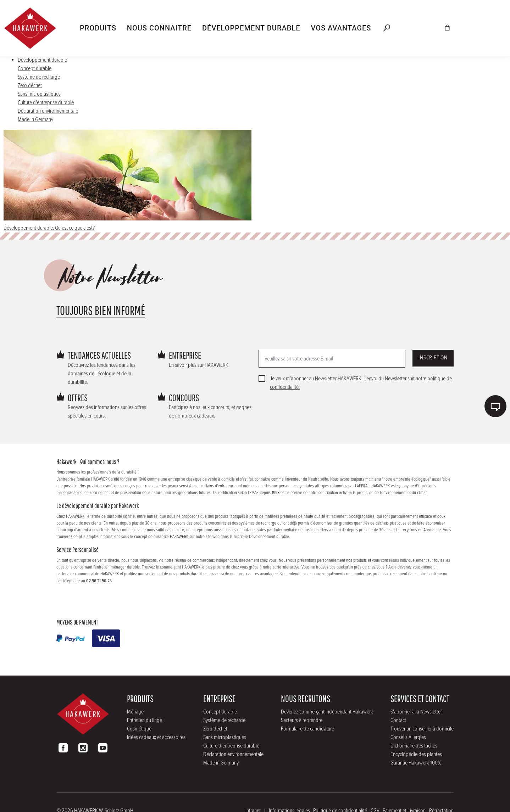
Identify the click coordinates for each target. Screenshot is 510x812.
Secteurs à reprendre (302, 720)
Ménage (135, 712)
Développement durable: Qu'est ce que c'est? (49, 228)
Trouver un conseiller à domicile (422, 729)
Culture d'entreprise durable (46, 103)
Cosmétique (139, 729)
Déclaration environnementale (48, 111)
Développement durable (42, 60)
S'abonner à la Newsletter (416, 712)
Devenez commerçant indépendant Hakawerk (327, 712)
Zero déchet (30, 86)
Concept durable (35, 69)
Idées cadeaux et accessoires (156, 737)
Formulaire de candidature (307, 729)
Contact (398, 720)
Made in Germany (35, 120)
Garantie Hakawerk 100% (416, 763)
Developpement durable (269, 537)
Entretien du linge (145, 720)
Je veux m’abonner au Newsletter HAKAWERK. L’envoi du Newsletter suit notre (361, 383)
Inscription (433, 358)
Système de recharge (39, 77)
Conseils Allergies (408, 737)
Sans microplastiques (39, 94)
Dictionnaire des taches (414, 746)
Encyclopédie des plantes (416, 754)
